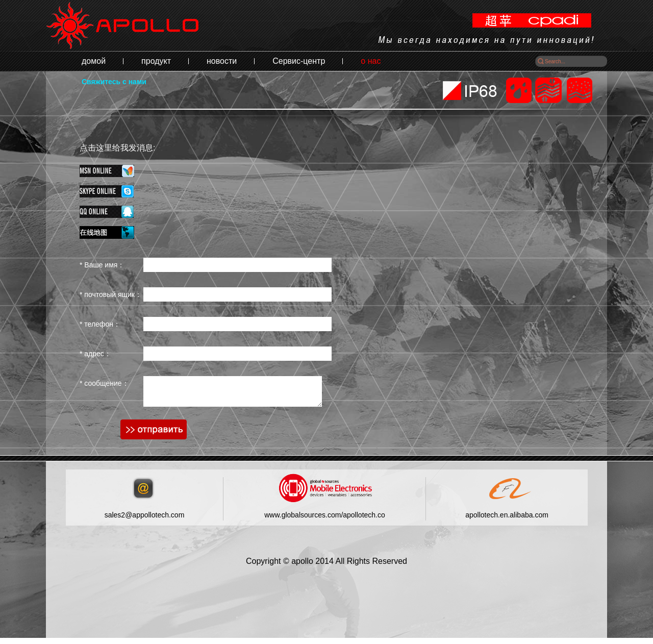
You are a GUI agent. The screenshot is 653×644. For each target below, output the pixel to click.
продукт (156, 61)
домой (94, 61)
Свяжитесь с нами (114, 82)
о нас (371, 61)
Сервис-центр (299, 61)
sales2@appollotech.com (145, 521)
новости (222, 61)
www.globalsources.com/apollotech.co (325, 521)
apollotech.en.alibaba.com (507, 521)
